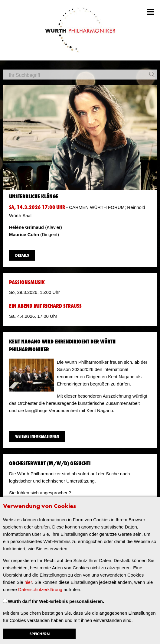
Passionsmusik (27, 283)
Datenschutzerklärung (40, 589)
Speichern (39, 634)
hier (28, 582)
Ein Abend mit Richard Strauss (45, 306)
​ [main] (80, 335)
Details (22, 256)
